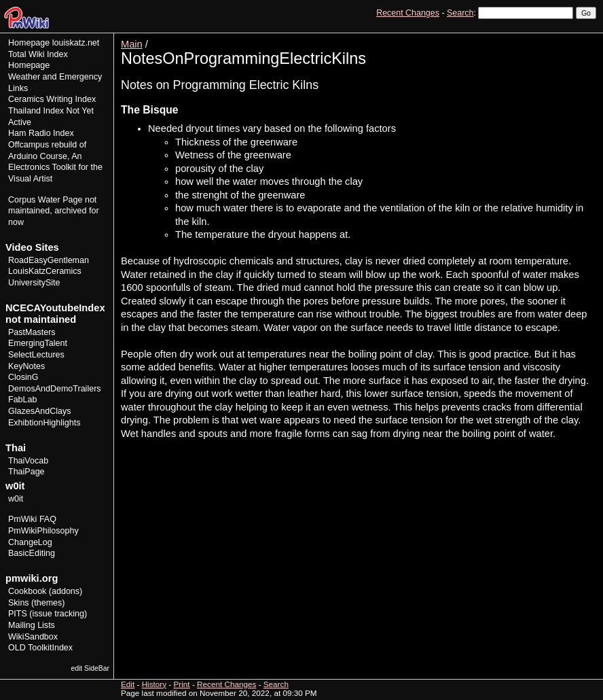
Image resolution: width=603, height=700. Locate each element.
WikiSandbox (33, 637)
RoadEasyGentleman (49, 260)
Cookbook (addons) (45, 591)
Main (132, 44)
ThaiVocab (28, 461)
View (502, 38)
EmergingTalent (38, 343)
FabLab (22, 400)
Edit (527, 38)
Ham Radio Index (41, 133)
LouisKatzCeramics (45, 271)
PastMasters (32, 332)
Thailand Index (36, 111)
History (555, 38)
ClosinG (23, 377)
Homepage (29, 43)
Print (585, 38)
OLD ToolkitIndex (40, 648)
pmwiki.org (32, 578)
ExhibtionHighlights (44, 423)
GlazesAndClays (40, 411)
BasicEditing (32, 553)
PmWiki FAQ (32, 519)
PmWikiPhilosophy (43, 531)
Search (460, 13)
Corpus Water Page (45, 200)
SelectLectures (36, 355)
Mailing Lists (32, 625)
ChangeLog (30, 542)
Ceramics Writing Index (52, 99)
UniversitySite (34, 283)
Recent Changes (408, 13)
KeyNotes (26, 366)
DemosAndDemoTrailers (55, 389)
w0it (16, 499)
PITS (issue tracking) (48, 614)
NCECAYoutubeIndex (55, 308)
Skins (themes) (36, 603)
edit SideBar (90, 668)
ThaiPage (26, 472)
